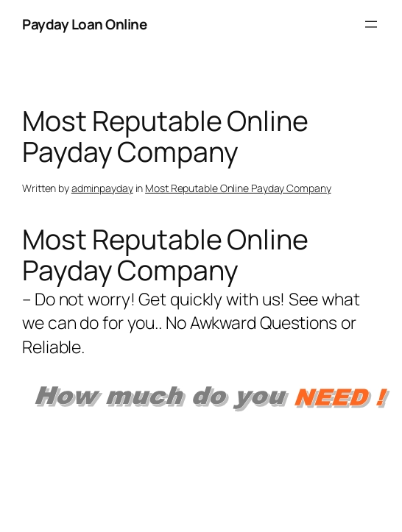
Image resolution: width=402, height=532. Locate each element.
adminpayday (102, 188)
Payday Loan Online (84, 24)
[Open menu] (371, 24)
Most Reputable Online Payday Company (238, 188)
